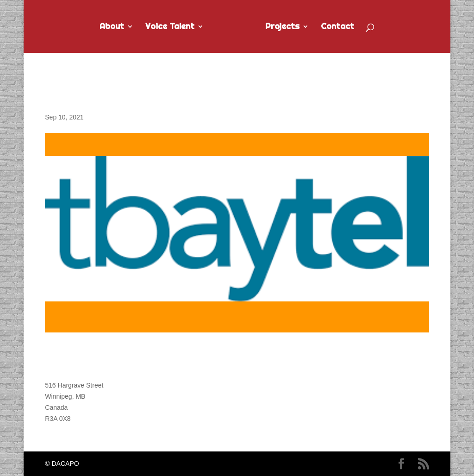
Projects (282, 27)
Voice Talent (170, 27)
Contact (337, 27)
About (112, 27)
